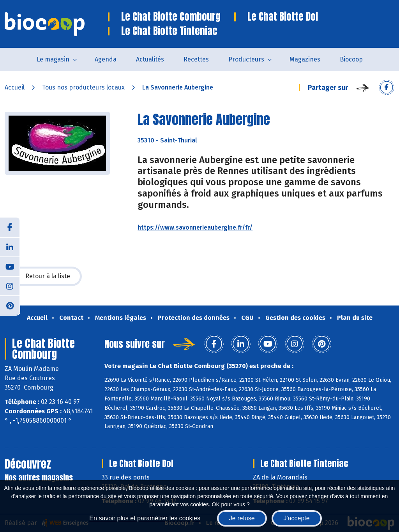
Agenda (106, 59)
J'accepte (297, 518)
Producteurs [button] (246, 59)
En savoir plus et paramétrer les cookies (145, 518)
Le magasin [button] (53, 59)
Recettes (196, 59)
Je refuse (242, 518)
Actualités (150, 59)
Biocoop (351, 59)
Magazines (305, 59)
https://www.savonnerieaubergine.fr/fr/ (195, 227)
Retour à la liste (43, 276)
